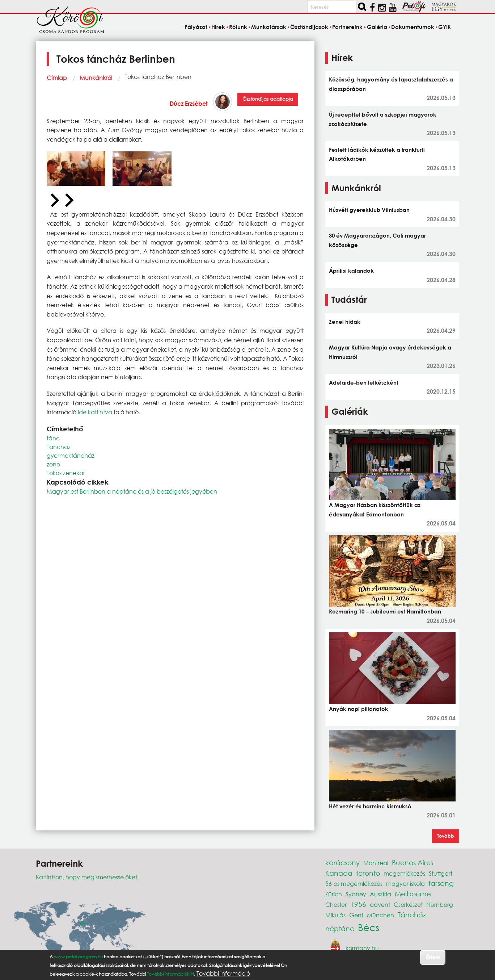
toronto (368, 873)
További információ (223, 973)
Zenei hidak (345, 322)
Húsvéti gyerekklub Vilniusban (369, 210)
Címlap (57, 78)
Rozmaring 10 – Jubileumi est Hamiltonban (385, 611)
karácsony (342, 862)
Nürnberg (440, 904)
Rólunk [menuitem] (238, 27)
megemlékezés (404, 873)
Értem (433, 957)
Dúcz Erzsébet (189, 103)
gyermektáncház (71, 455)
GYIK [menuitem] (445, 27)
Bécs (369, 927)
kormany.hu (362, 948)
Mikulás (335, 915)
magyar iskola (405, 883)
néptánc (340, 928)
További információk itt (170, 974)
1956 (358, 904)
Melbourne (413, 894)
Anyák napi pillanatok (359, 709)
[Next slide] (68, 201)
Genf (356, 915)
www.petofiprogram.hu (78, 957)
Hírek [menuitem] (218, 27)
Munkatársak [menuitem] (269, 27)
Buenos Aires (412, 862)
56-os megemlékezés (354, 883)
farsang (441, 883)
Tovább (446, 836)
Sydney (356, 894)
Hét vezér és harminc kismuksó (370, 806)
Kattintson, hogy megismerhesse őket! (87, 877)
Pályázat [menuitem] (196, 27)
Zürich (334, 894)
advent (380, 904)
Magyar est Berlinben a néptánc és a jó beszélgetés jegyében (132, 491)
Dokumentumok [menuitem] (413, 27)
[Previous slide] (54, 201)
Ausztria (380, 894)
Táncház (59, 447)
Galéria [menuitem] (377, 27)
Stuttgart (441, 873)
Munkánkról (96, 78)
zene (53, 464)
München (380, 915)
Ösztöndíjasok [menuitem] (309, 27)
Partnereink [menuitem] (347, 27)
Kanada (339, 873)
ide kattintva (94, 412)
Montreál (376, 863)
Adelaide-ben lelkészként (364, 382)
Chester (336, 904)
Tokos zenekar (66, 473)
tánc (53, 438)
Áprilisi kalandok (351, 271)
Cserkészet (408, 904)
